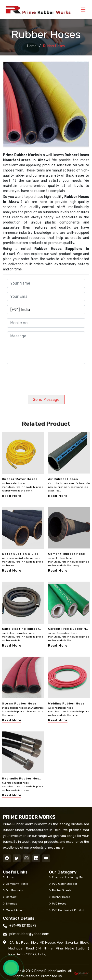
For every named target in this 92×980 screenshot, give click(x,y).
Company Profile (15, 884)
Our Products (13, 890)
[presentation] (40, 378)
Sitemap (10, 904)
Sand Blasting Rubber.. (21, 629)
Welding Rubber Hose (66, 703)
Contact (10, 897)
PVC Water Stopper (63, 884)
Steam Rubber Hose (19, 703)
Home (32, 46)
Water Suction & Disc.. (21, 554)
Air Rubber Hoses (63, 479)
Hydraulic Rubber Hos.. (22, 778)
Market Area (12, 910)
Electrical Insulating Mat (66, 877)
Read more (55, 848)
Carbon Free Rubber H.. (68, 629)
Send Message (46, 399)
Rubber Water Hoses (20, 479)
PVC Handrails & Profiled (67, 910)
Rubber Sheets (60, 890)
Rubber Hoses (59, 897)
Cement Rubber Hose (67, 554)
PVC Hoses (58, 904)
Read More (12, 496)
